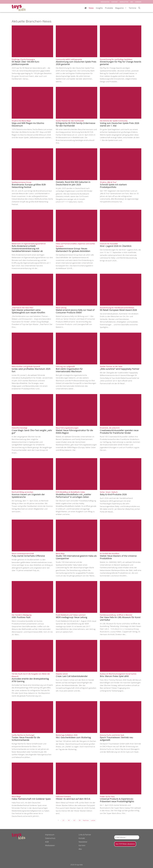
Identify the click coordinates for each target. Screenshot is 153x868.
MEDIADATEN (105, 2)
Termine (132, 8)
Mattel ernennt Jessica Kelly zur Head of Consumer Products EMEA (75, 311)
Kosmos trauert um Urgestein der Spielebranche (28, 496)
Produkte (109, 8)
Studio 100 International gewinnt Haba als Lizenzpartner (76, 557)
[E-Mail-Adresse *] (127, 837)
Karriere (82, 845)
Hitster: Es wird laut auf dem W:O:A (73, 799)
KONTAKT (115, 2)
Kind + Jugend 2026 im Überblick (116, 246)
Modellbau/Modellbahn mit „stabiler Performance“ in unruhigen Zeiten (73, 496)
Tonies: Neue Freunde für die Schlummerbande (26, 739)
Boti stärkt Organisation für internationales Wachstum (69, 370)
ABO (132, 2)
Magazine (121, 8)
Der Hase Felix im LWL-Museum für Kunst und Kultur (120, 619)
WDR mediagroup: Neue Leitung (71, 617)
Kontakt (82, 838)
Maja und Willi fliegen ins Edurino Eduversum (28, 124)
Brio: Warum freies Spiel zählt (114, 676)
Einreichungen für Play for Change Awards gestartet (121, 63)
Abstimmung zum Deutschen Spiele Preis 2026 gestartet (76, 63)
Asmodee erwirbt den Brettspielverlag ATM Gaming (30, 680)
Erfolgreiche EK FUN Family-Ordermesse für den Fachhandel (75, 124)
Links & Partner (85, 835)
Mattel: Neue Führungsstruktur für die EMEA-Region (74, 432)
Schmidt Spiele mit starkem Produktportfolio (113, 186)
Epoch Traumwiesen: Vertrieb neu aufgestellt (116, 739)
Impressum (50, 835)
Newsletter (83, 842)
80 (80, 820)
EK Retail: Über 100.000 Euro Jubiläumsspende (25, 63)
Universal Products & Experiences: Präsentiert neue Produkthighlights (117, 800)
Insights (99, 8)
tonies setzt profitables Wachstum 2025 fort (31, 370)
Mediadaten (50, 845)
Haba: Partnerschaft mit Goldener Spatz (31, 799)
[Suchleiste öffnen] (139, 8)
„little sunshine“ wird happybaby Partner (120, 369)
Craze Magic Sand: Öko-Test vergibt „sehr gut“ (32, 432)
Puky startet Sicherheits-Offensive (28, 556)
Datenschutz (50, 838)
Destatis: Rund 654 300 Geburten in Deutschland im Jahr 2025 (73, 183)
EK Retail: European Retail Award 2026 (118, 310)
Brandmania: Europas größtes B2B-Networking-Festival (29, 186)
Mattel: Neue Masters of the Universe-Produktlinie (118, 557)
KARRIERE (138, 2)
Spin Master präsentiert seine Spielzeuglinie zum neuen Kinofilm (28, 311)
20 (63, 820)
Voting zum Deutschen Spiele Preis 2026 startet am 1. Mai (119, 124)
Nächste (86, 820)
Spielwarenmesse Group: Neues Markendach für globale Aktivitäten (73, 250)
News (91, 8)
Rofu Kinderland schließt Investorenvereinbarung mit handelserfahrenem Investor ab (27, 249)
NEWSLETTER (124, 2)
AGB (47, 842)
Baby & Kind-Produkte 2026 (113, 494)
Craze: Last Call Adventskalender (72, 676)
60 (74, 820)
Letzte (93, 820)
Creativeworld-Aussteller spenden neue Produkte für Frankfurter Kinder (119, 432)
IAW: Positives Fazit (21, 617)
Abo (80, 849)
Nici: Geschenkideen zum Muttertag (73, 737)
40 (69, 820)
